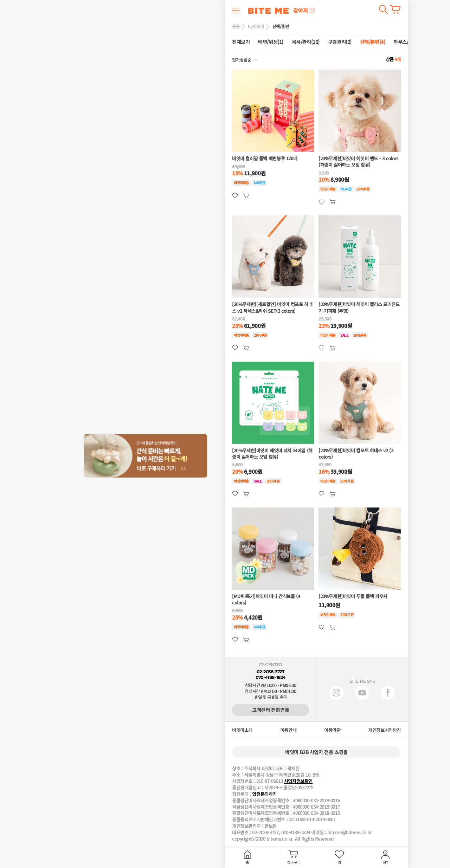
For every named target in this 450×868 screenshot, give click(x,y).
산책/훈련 (281, 26)
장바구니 (395, 9)
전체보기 (241, 42)
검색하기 (383, 9)
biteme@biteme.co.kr (349, 833)
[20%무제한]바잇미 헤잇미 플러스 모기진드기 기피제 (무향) (359, 307)
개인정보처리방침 (384, 730)
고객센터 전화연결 (271, 710)
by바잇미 (256, 26)
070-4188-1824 (271, 677)
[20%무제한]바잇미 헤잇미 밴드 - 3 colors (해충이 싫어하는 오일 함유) (358, 162)
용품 (236, 26)
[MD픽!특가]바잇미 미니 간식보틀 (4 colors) (266, 600)
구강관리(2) (340, 42)
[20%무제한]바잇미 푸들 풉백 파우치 (353, 596)
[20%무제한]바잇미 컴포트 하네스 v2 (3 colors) (356, 454)
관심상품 (246, 196)
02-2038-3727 (270, 672)
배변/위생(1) (271, 42)
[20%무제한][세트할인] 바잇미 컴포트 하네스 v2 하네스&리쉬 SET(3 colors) (272, 307)
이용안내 (288, 730)
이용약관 (332, 730)
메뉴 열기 (236, 11)
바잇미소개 (242, 730)
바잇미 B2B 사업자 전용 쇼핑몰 (316, 752)
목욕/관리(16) (306, 42)
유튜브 (362, 693)
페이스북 (388, 693)
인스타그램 (336, 693)
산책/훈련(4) (373, 42)
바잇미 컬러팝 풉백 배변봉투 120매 (265, 158)
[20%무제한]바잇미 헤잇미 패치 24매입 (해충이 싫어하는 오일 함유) (272, 454)
